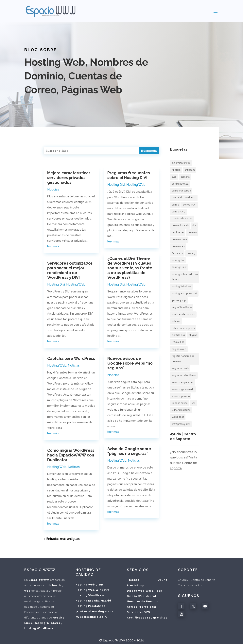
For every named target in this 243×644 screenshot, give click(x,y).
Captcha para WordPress (71, 358)
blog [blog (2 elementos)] (174, 177)
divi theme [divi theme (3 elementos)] (178, 232)
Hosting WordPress (90, 595)
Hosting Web (76, 284)
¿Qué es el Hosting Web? (94, 611)
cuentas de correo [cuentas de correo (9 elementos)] (182, 219)
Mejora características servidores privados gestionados (69, 178)
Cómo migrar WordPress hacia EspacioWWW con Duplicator (71, 455)
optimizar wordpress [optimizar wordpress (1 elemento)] (183, 328)
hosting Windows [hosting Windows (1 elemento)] (181, 287)
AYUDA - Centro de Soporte (197, 580)
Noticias (53, 189)
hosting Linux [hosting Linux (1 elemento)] (179, 267)
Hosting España (87, 601)
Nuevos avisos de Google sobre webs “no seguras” (130, 363)
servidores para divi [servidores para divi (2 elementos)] (183, 382)
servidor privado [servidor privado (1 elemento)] (181, 396)
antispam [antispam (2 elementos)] (190, 170)
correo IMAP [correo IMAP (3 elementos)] (190, 205)
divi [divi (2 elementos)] (194, 225)
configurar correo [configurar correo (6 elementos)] (181, 191)
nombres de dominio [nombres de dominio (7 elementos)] (183, 314)
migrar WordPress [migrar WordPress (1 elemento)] (182, 307)
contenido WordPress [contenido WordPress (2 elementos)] (184, 198)
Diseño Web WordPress (144, 591)
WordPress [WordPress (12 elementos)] (178, 417)
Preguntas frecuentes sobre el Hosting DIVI (129, 175)
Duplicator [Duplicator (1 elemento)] (177, 253)
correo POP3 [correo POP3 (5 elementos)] (178, 212)
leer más (53, 246)
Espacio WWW (114, 640)
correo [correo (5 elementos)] (175, 205)
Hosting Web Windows (92, 590)
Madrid (106, 601)
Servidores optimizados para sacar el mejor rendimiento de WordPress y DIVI (70, 270)
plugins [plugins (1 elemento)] (193, 335)
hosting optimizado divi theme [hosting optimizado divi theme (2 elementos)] (185, 277)
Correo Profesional (141, 607)
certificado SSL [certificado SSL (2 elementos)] (180, 184)
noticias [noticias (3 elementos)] (176, 321)
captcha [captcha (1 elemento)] (185, 177)
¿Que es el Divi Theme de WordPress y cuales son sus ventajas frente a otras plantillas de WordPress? (130, 268)
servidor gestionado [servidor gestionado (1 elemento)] (183, 389)
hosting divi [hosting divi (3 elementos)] (178, 260)
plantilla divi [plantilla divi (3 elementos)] (178, 335)
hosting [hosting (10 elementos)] (191, 253)
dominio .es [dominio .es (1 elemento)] (178, 246)
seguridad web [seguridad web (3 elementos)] (180, 368)
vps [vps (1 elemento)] (193, 403)
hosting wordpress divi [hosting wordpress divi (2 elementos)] (184, 293)
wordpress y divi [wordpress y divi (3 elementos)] (181, 424)
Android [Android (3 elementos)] (176, 170)
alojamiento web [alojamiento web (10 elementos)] (181, 163)
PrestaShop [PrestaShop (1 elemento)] (178, 342)
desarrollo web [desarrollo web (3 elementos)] (180, 225)
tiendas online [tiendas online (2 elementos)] (180, 403)
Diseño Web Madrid (141, 596)
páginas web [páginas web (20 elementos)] (179, 349)
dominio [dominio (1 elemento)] (192, 232)
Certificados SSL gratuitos (147, 618)
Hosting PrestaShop (91, 606)
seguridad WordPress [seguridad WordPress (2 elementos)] (184, 375)
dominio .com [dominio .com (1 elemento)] (179, 239)
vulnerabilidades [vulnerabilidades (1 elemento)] (181, 410)
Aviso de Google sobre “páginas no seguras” (129, 451)
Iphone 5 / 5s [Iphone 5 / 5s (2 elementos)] (179, 300)
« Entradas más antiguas (62, 539)
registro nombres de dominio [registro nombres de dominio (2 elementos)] (183, 359)
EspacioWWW (39, 580)
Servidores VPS (138, 612)
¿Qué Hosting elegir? (92, 617)
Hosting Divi (56, 284)
